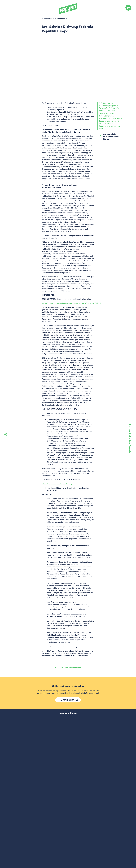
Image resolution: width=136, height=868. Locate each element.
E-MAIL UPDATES (69, 700)
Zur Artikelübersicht (68, 667)
